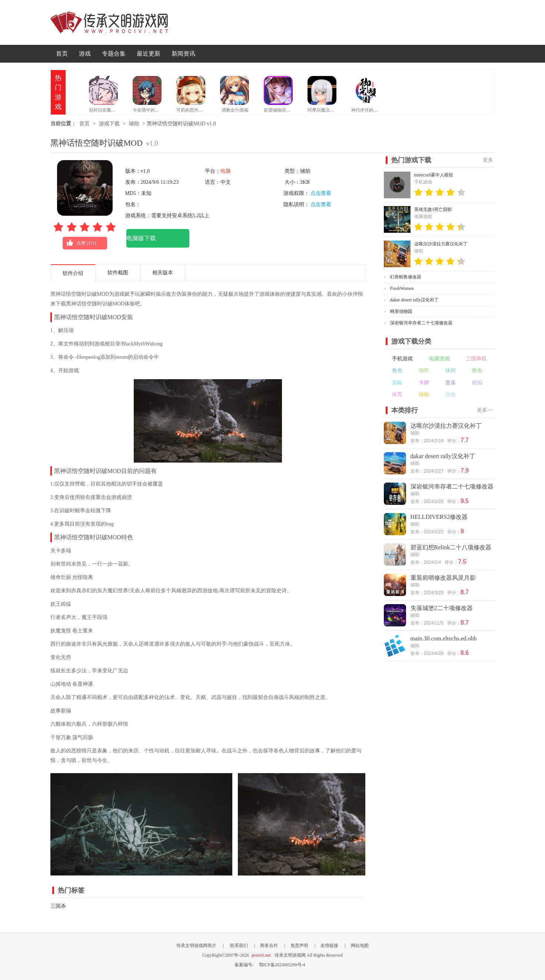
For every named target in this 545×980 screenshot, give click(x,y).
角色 (397, 370)
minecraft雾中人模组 (434, 175)
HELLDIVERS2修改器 (439, 517)
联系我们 (239, 946)
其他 (451, 395)
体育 (397, 395)
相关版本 (163, 273)
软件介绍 (73, 273)
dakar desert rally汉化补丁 (414, 300)
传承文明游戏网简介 (196, 946)
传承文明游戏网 (109, 22)
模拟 (477, 383)
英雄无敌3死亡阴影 (433, 209)
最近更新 (149, 54)
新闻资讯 (183, 54)
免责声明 (299, 946)
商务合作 (269, 946)
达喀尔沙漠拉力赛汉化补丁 (441, 244)
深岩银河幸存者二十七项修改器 (421, 323)
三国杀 (58, 906)
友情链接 (329, 946)
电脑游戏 (439, 359)
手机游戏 (402, 359)
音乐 (451, 383)
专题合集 (114, 54)
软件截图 (118, 273)
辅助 (134, 124)
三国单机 (476, 359)
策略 (397, 383)
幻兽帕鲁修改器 (406, 277)
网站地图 (360, 946)
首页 (62, 54)
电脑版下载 (141, 238)
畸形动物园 (401, 311)
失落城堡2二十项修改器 (442, 608)
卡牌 (424, 383)
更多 (488, 160)
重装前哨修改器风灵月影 (443, 578)
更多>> (485, 410)
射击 (477, 370)
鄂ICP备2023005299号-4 (282, 965)
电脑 (226, 171)
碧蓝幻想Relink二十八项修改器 (451, 547)
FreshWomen (402, 288)
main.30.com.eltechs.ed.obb (444, 638)
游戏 (85, 54)
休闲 (451, 370)
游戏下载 (109, 124)
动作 (424, 370)
